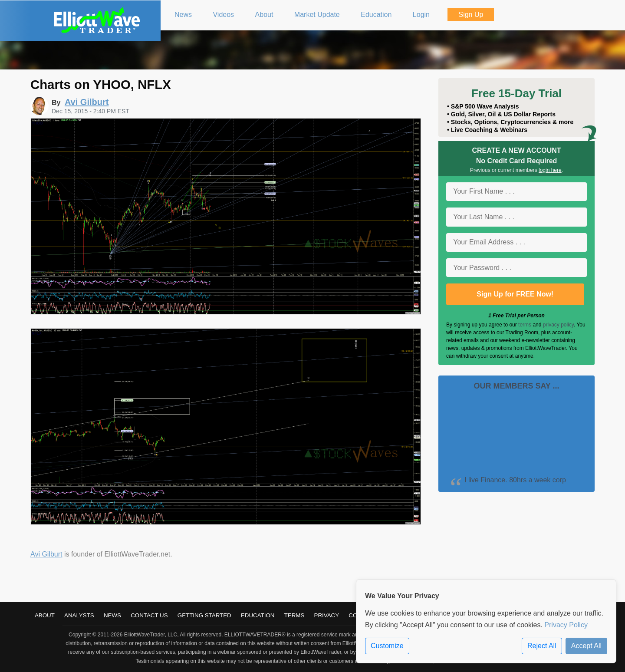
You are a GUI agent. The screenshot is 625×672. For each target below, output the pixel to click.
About (45, 615)
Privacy (327, 615)
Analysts (79, 615)
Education (258, 615)
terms (525, 325)
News (112, 615)
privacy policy (558, 325)
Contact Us (149, 615)
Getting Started (204, 615)
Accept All (586, 646)
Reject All (542, 646)
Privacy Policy (566, 625)
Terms (294, 615)
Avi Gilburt (46, 554)
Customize (387, 646)
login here (550, 170)
